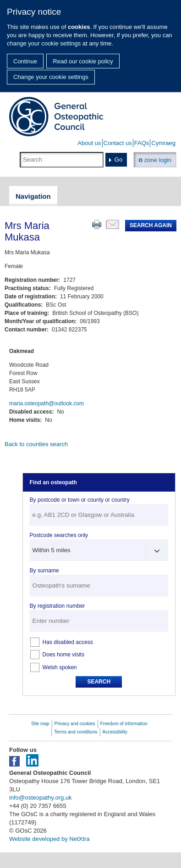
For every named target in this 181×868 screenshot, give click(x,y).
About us (89, 143)
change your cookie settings (44, 43)
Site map (40, 724)
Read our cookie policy (83, 61)
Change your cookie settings (51, 77)
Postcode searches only (59, 535)
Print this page (97, 224)
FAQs (142, 143)
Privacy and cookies (75, 724)
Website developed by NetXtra (49, 839)
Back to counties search (36, 444)
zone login (155, 160)
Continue (25, 61)
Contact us (118, 143)
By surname (44, 571)
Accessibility (115, 732)
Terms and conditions (76, 732)
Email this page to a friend (112, 224)
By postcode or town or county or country (80, 500)
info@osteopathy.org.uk (41, 798)
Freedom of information (124, 724)
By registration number (58, 606)
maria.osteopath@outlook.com (47, 403)
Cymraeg (163, 143)
